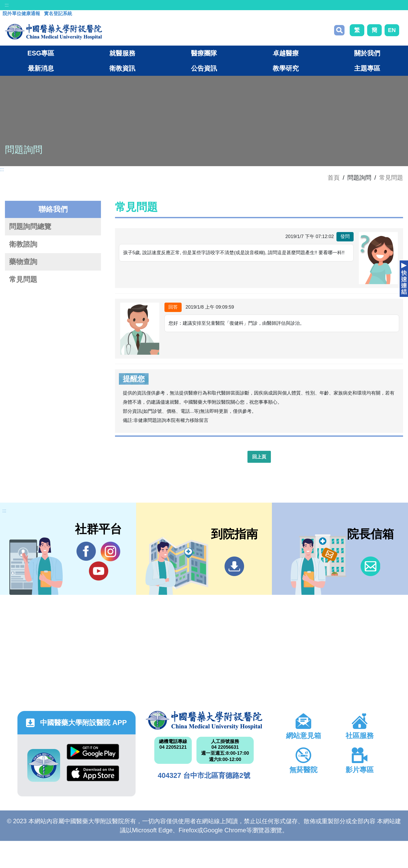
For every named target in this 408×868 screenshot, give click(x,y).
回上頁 (259, 457)
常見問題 (391, 178)
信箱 (370, 566)
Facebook (86, 551)
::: (7, 5)
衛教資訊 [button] (122, 68)
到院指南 (234, 566)
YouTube (98, 571)
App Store (93, 773)
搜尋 (339, 30)
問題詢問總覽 (30, 227)
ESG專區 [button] (41, 53)
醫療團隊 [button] (204, 53)
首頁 (334, 178)
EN (392, 30)
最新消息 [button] (41, 68)
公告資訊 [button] (204, 68)
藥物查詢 (23, 262)
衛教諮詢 (23, 244)
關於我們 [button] (367, 53)
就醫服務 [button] (122, 53)
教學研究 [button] (286, 68)
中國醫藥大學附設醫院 (204, 720)
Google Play (93, 752)
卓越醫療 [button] (286, 53)
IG (110, 551)
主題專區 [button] (367, 68)
